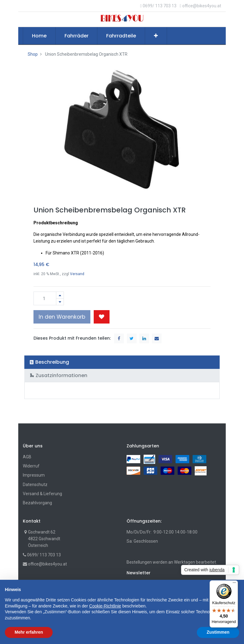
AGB (27, 457)
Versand (77, 274)
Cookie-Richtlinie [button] (105, 606)
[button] (156, 36)
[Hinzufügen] (60, 295)
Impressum (34, 475)
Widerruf (31, 466)
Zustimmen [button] (218, 632)
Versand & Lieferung (42, 494)
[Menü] (234, 584)
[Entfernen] (60, 302)
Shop (33, 54)
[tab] (122, 362)
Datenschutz (35, 485)
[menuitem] (39, 36)
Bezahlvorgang (37, 503)
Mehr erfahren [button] (29, 632)
